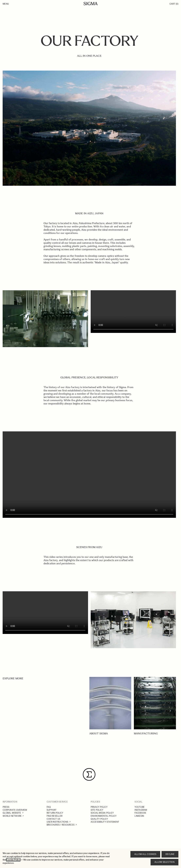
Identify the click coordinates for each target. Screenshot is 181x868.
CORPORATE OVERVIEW (15, 810)
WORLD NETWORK (12, 816)
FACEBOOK (140, 813)
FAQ (49, 807)
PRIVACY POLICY (99, 807)
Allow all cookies (145, 854)
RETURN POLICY (55, 813)
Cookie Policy (13, 860)
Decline (170, 854)
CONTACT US (54, 819)
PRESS (6, 807)
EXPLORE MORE (13, 678)
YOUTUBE (140, 807)
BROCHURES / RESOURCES (61, 825)
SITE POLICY (97, 810)
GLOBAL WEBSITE (12, 813)
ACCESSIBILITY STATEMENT (105, 822)
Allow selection (164, 862)
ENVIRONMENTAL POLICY (104, 816)
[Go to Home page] (91, 4)
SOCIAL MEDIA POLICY (102, 813)
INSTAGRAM (141, 810)
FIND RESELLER (54, 816)
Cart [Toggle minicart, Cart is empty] (174, 4)
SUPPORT (52, 810)
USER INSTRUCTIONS (57, 822)
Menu (6, 4)
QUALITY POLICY (99, 819)
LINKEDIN (139, 816)
